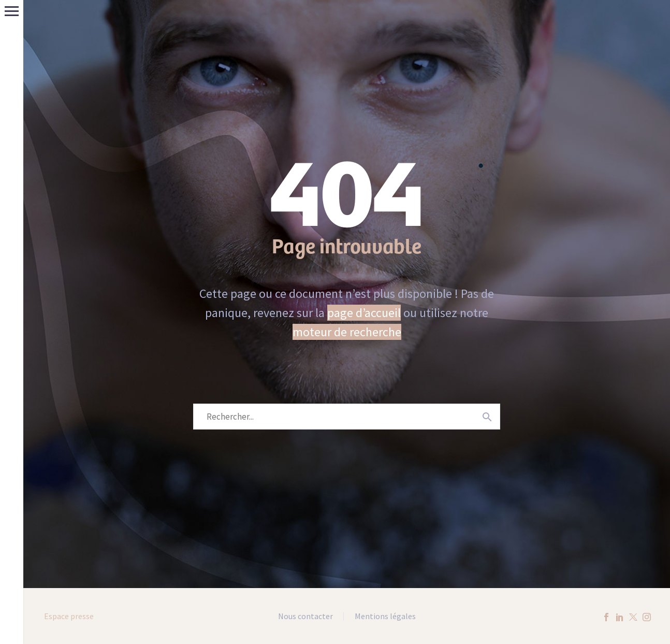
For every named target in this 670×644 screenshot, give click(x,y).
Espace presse (69, 616)
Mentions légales (385, 617)
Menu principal (12, 11)
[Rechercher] (347, 417)
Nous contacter (305, 617)
